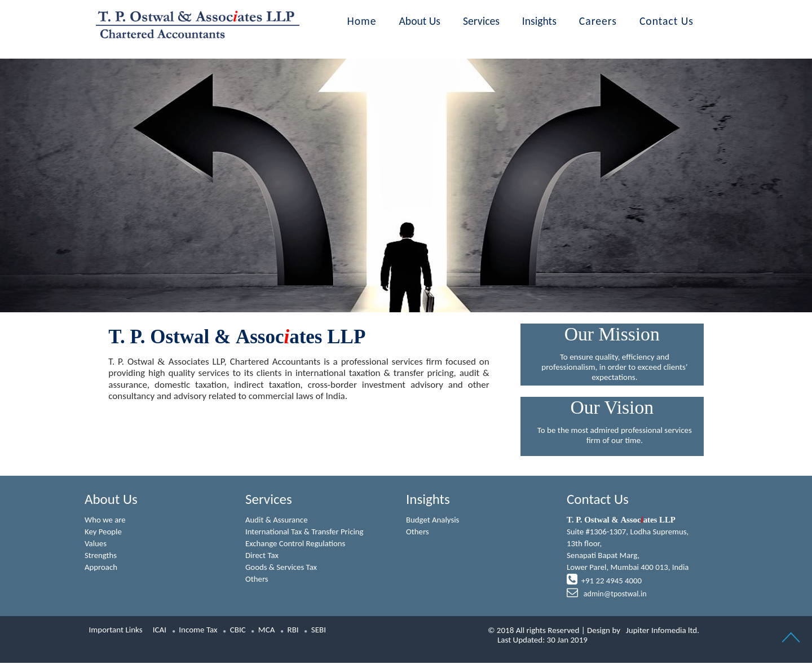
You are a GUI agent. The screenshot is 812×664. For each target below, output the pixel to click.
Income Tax (198, 631)
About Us (420, 21)
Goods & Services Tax (282, 568)
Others (257, 580)
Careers (598, 21)
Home (362, 21)
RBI (293, 631)
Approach (101, 568)
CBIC (238, 631)
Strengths (101, 556)
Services (481, 21)
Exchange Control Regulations (296, 544)
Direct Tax (262, 556)
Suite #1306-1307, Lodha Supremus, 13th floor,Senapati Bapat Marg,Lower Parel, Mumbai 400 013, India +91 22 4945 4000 (628, 558)
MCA (267, 631)
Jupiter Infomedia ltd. (663, 631)
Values (96, 544)
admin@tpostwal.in (614, 596)
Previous (125, 162)
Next (687, 162)
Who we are (105, 520)
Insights (539, 21)
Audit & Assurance (277, 520)
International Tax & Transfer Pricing (305, 532)
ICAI (160, 631)
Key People (103, 532)
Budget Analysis (433, 520)
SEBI (319, 631)
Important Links (116, 631)
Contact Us (667, 21)
